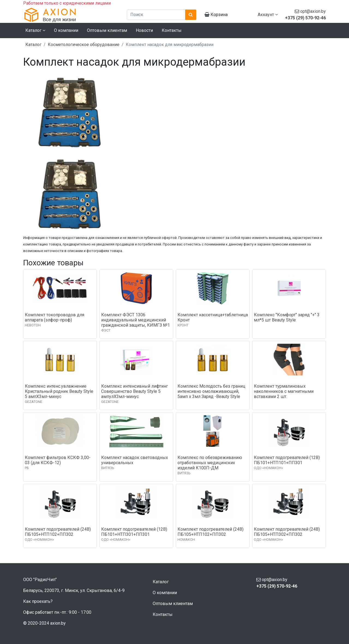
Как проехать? (38, 601)
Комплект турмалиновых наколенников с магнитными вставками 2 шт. (284, 391)
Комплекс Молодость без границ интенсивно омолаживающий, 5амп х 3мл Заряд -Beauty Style (211, 391)
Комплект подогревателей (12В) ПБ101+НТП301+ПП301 (134, 532)
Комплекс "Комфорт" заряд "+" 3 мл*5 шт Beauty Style (287, 317)
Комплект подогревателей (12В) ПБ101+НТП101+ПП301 (287, 460)
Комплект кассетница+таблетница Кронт (213, 317)
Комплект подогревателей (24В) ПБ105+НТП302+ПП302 (287, 532)
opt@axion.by (313, 11)
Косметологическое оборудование (84, 45)
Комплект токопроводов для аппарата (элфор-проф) (55, 317)
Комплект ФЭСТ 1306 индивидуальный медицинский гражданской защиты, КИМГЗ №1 (136, 320)
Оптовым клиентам (107, 30)
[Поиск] (156, 15)
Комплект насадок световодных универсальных (135, 460)
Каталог (33, 45)
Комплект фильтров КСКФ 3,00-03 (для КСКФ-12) (58, 460)
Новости (144, 30)
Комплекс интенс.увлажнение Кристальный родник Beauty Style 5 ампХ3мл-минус (59, 391)
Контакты (172, 30)
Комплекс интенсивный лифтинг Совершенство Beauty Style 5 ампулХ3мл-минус (135, 391)
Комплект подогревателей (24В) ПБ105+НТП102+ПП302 (58, 532)
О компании (66, 30)
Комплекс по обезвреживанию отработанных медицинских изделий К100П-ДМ (210, 463)
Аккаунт (268, 15)
